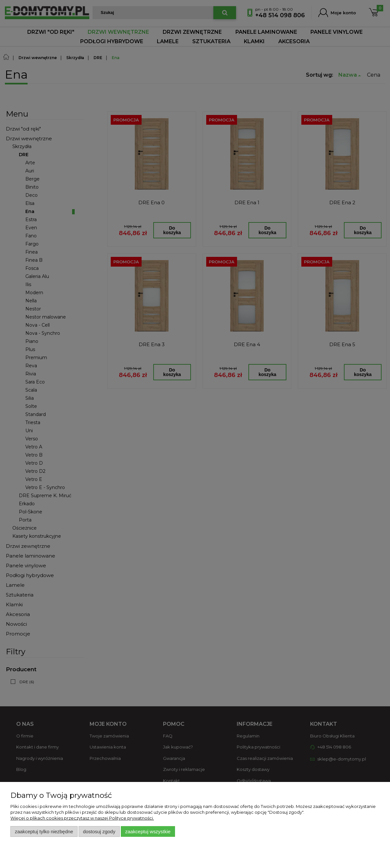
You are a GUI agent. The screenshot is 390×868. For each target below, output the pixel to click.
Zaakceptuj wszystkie (148, 831)
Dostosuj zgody (99, 831)
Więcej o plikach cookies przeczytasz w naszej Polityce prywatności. (82, 818)
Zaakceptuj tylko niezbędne (44, 831)
